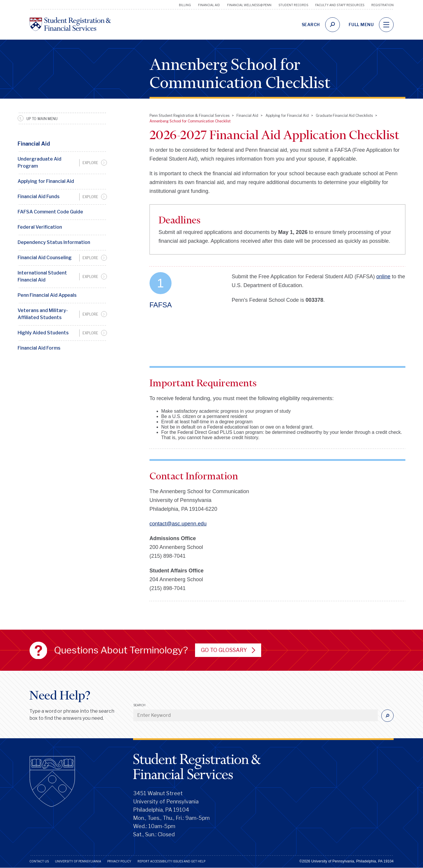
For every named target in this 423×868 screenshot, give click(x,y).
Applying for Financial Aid (46, 181)
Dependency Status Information (54, 242)
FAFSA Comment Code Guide (50, 212)
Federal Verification (40, 227)
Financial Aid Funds (39, 197)
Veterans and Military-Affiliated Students (43, 314)
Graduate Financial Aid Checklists (344, 116)
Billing (185, 5)
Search (139, 705)
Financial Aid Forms (39, 348)
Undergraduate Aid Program (40, 162)
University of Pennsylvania (78, 861)
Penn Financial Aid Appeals (47, 295)
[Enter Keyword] (256, 715)
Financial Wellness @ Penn (249, 5)
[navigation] (386, 25)
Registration (382, 5)
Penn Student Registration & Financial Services (189, 116)
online (383, 277)
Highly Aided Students (43, 333)
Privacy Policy (119, 861)
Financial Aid (209, 5)
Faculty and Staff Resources (340, 5)
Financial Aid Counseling (45, 258)
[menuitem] (62, 163)
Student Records (293, 5)
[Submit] (387, 716)
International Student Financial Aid (42, 276)
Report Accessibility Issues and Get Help (171, 861)
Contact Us (39, 861)
